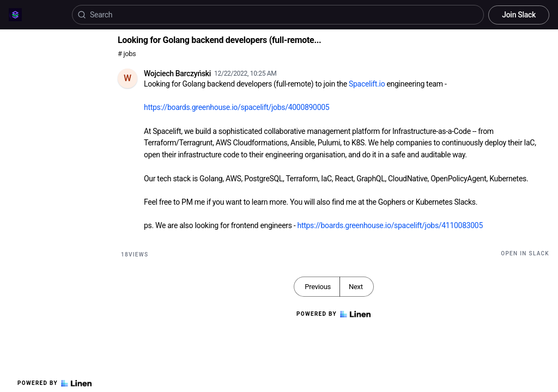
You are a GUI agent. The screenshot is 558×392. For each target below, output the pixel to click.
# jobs (127, 54)
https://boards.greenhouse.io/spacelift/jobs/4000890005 (236, 107)
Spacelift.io (367, 84)
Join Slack (519, 15)
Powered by (54, 383)
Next (356, 287)
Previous (318, 287)
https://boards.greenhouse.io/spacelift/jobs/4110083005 (390, 225)
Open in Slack (525, 253)
